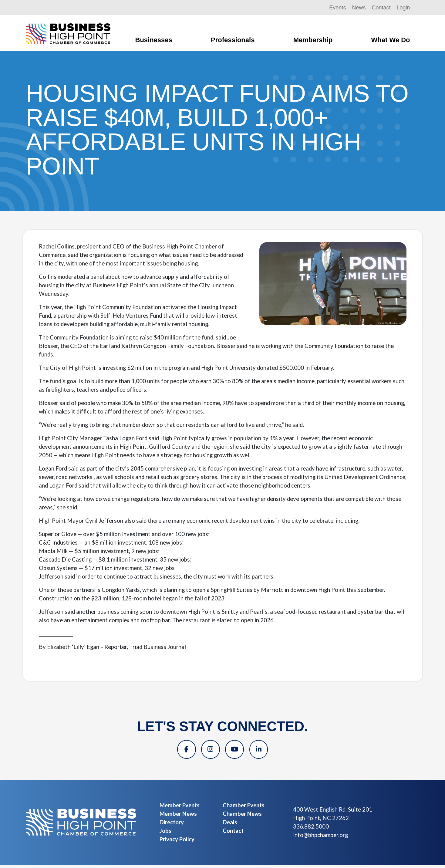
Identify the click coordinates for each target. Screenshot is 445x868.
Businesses (154, 40)
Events (337, 8)
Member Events (180, 809)
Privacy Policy (177, 843)
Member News (178, 817)
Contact (381, 8)
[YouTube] (236, 751)
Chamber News (242, 817)
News (359, 8)
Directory (172, 826)
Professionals (233, 40)
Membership (313, 40)
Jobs (165, 834)
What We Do (391, 40)
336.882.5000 (311, 830)
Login (403, 8)
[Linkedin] (264, 751)
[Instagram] (209, 751)
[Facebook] (182, 751)
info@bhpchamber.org (320, 838)
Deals (230, 826)
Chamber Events (244, 809)
